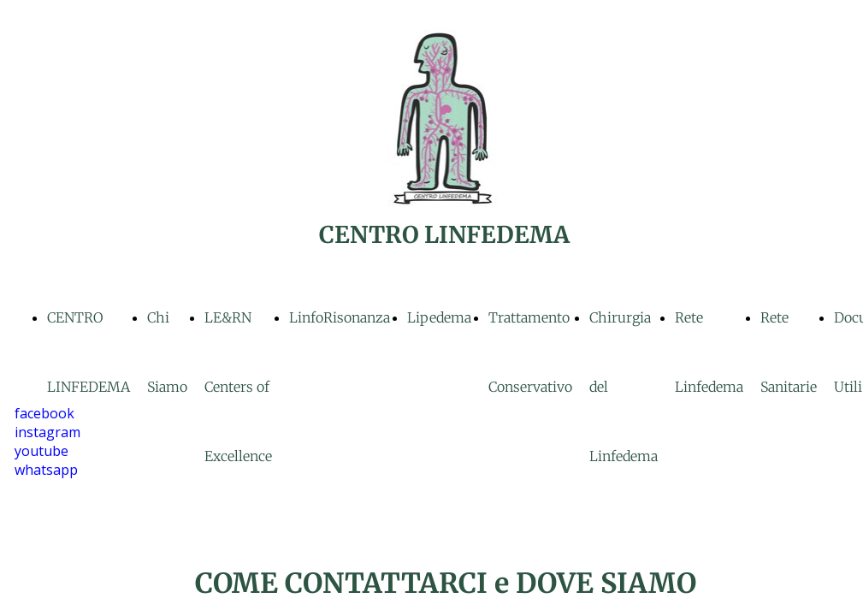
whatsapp (46, 470)
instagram (47, 432)
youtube (41, 451)
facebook (44, 413)
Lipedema (439, 317)
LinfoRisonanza (340, 317)
